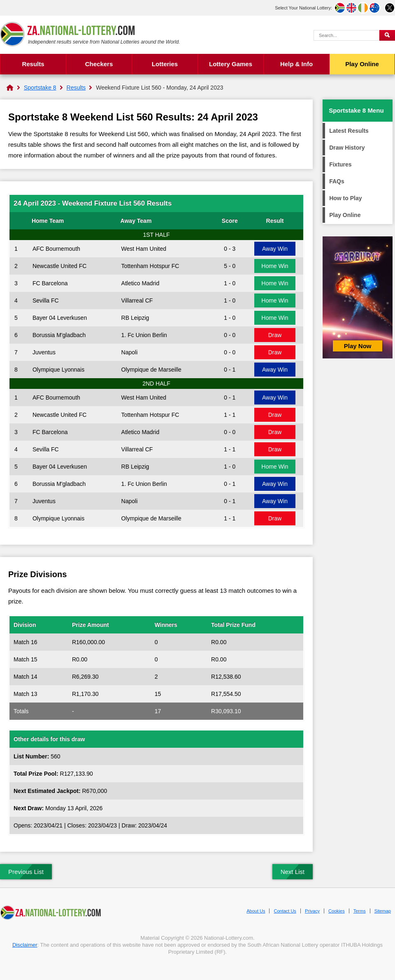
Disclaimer (25, 945)
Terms (360, 911)
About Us (256, 911)
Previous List (26, 872)
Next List (293, 872)
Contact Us (285, 911)
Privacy (312, 911)
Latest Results (349, 131)
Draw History (347, 148)
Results (33, 64)
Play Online (362, 64)
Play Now (358, 346)
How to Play (345, 198)
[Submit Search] (387, 35)
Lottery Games (231, 64)
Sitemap (383, 911)
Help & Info (296, 64)
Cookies (337, 911)
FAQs (337, 181)
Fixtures (340, 164)
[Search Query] (346, 35)
